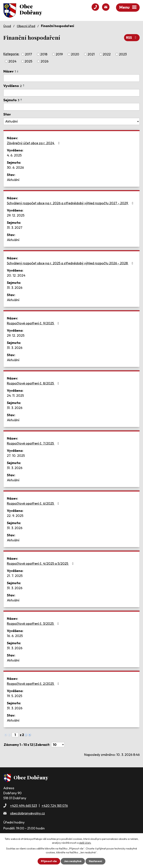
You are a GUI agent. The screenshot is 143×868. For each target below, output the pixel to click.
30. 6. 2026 (15, 168)
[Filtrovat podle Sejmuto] (71, 107)
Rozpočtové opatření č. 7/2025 (34, 443)
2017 (28, 54)
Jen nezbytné (73, 861)
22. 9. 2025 (15, 516)
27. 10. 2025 (16, 456)
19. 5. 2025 (15, 696)
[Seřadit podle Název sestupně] (18, 72)
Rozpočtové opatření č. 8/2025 (34, 383)
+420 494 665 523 (23, 806)
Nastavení (95, 861)
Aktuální (13, 180)
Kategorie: (11, 54)
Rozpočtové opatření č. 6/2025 (34, 503)
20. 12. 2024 (16, 275)
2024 (12, 61)
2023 (123, 54)
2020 (75, 54)
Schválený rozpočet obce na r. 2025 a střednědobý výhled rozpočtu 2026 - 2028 (71, 263)
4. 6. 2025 (14, 155)
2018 (44, 54)
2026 (45, 61)
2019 (59, 54)
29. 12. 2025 (16, 215)
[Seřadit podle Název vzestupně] (18, 70)
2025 (28, 61)
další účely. (85, 843)
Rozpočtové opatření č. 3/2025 (34, 624)
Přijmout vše (49, 861)
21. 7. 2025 (15, 576)
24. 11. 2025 (15, 396)
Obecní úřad (26, 26)
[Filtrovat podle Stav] (71, 121)
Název (10, 71)
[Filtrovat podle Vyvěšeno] (71, 93)
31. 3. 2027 (15, 228)
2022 (107, 54)
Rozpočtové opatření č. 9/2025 (34, 323)
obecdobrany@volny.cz (27, 813)
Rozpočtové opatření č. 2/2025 (34, 684)
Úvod (7, 26)
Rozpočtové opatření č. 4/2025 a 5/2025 (41, 563)
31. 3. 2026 (15, 288)
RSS (132, 38)
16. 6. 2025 (15, 636)
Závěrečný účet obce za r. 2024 (34, 143)
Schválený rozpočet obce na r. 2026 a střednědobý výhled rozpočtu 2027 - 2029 (71, 203)
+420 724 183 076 (55, 806)
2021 (91, 54)
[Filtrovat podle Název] (71, 78)
